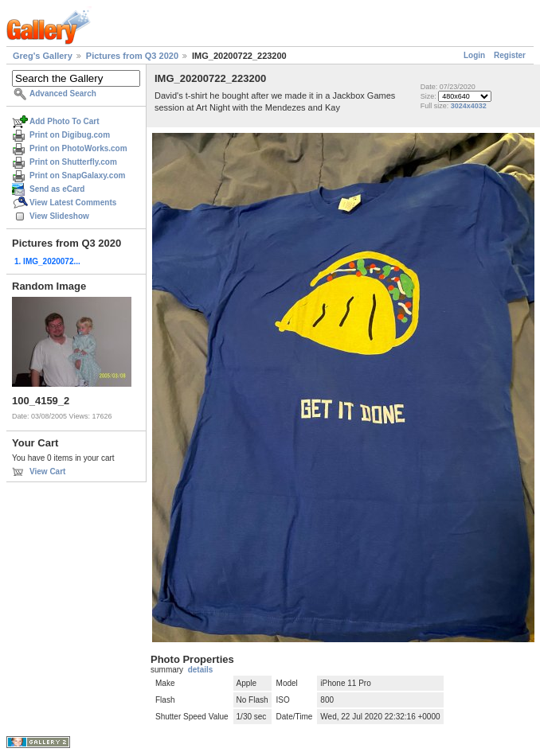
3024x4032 (469, 106)
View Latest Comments (73, 203)
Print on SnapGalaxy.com (77, 175)
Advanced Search (63, 94)
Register (510, 55)
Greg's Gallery (43, 56)
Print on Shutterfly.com (73, 162)
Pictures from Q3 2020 (132, 56)
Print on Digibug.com (70, 135)
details (201, 670)
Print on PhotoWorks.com (78, 148)
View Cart (47, 472)
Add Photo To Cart (65, 121)
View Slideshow (59, 216)
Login (474, 55)
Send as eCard (57, 189)
